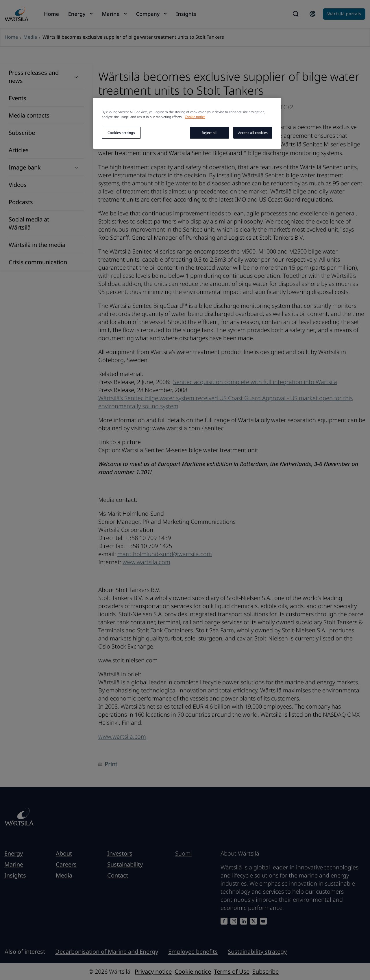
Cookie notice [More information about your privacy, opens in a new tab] (195, 117)
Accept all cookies (253, 133)
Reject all (209, 133)
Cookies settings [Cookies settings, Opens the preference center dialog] (121, 133)
